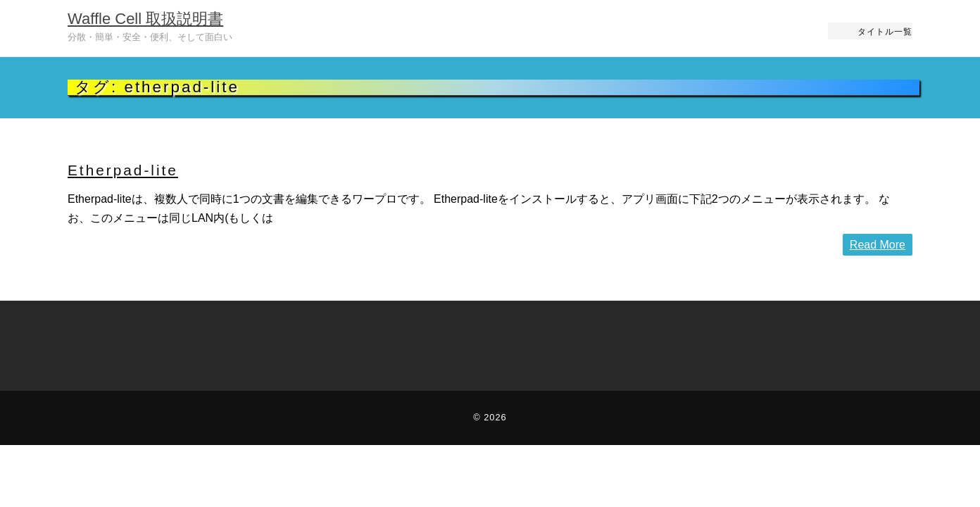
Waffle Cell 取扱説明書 (145, 19)
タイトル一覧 (885, 31)
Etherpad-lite (123, 170)
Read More (878, 245)
